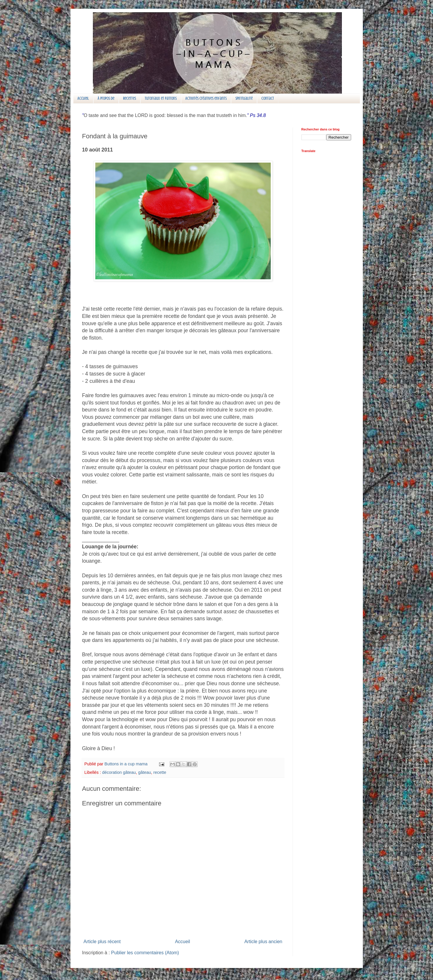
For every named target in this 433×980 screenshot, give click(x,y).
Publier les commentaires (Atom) (145, 953)
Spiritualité (244, 98)
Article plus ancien (263, 942)
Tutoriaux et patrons (161, 98)
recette (160, 772)
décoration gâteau (119, 772)
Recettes (130, 98)
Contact (268, 98)
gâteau (145, 772)
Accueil (83, 98)
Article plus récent (102, 942)
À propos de (106, 98)
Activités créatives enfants (206, 98)
